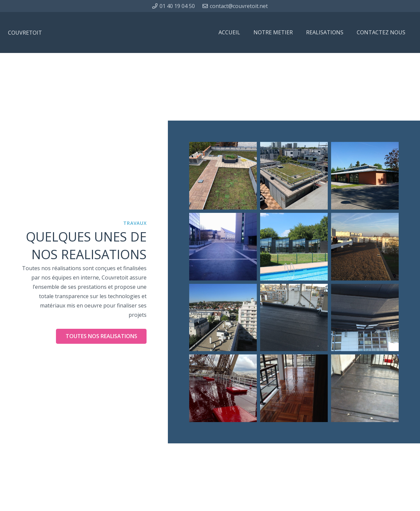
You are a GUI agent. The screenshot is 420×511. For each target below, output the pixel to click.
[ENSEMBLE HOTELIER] (365, 176)
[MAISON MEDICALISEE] (223, 176)
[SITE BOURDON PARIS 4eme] (365, 318)
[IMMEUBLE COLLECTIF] (294, 176)
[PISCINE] (294, 247)
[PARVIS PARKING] (223, 247)
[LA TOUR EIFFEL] (223, 388)
